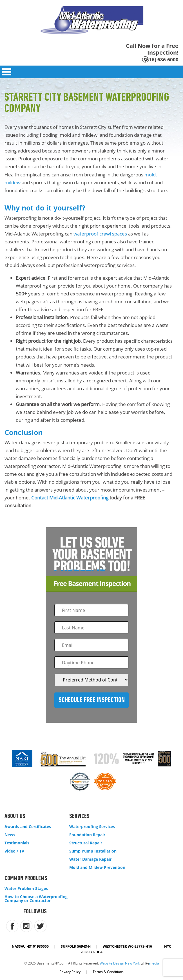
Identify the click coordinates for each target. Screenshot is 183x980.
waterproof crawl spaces (100, 234)
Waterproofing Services (92, 827)
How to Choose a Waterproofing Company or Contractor (36, 899)
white (150, 963)
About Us (15, 816)
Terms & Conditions (108, 972)
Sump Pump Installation (93, 851)
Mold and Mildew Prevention (97, 867)
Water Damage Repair (90, 859)
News (10, 835)
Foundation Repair (87, 835)
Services (79, 816)
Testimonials (17, 843)
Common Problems (26, 879)
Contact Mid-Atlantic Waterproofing (70, 498)
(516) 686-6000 (161, 60)
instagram (26, 926)
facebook (12, 926)
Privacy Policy (70, 972)
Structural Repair (86, 843)
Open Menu (7, 72)
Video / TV (14, 851)
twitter (40, 926)
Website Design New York (120, 963)
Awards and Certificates (28, 827)
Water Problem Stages (26, 889)
